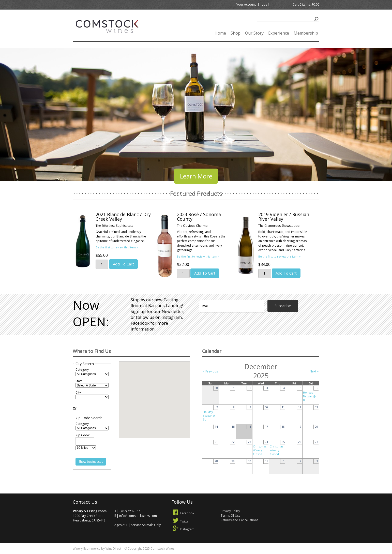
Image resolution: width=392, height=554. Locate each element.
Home (220, 33)
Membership (306, 33)
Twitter (181, 521)
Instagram (183, 529)
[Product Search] (288, 19)
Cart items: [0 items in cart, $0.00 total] (306, 4)
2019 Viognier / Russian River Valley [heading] (284, 217)
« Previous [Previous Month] (210, 371)
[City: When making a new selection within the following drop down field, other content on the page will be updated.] (92, 397)
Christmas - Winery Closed (261, 450)
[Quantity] (102, 264)
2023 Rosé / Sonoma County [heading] (199, 217)
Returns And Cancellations (239, 520)
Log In (266, 4)
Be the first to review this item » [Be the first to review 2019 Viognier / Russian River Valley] (280, 256)
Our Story (254, 33)
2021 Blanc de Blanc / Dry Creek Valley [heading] (123, 217)
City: (79, 392)
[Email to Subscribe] (232, 306)
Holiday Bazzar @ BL (309, 396)
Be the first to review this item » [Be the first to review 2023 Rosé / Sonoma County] (198, 256)
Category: (82, 370)
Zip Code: (83, 435)
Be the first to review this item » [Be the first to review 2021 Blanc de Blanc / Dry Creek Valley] (117, 247)
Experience (279, 33)
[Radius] (86, 448)
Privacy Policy (230, 511)
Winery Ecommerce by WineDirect (97, 549)
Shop (236, 33)
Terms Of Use (231, 515)
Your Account (246, 4)
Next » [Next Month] (314, 371)
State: (79, 381)
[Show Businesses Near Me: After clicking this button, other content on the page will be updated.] (91, 462)
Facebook (183, 513)
